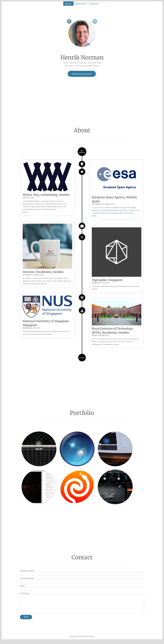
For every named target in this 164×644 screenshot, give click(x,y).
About (68, 4)
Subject (82, 588)
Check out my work (82, 74)
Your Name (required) (82, 573)
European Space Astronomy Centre (116, 210)
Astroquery (129, 213)
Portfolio (81, 4)
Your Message (82, 604)
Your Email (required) (82, 580)
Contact (94, 4)
